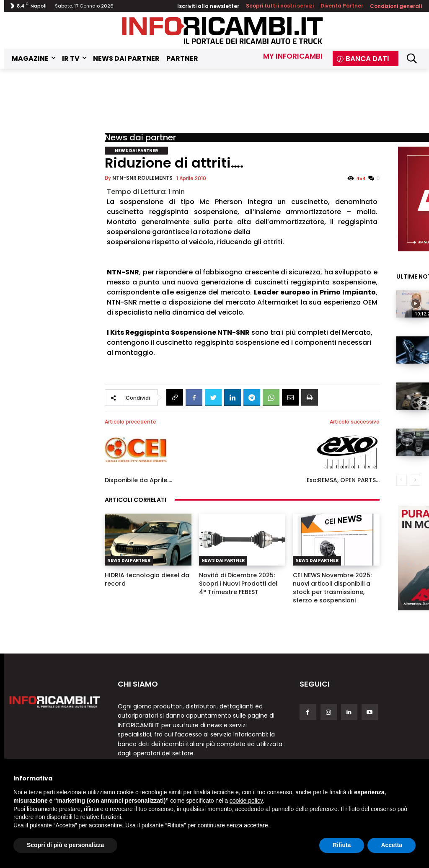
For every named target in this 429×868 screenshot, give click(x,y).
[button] (412, 58)
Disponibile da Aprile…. (138, 480)
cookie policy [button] (246, 801)
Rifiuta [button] (342, 845)
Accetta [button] (392, 845)
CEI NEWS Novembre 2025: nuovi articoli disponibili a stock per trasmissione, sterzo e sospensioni (332, 588)
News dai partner (140, 137)
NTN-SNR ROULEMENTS (142, 178)
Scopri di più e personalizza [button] (65, 845)
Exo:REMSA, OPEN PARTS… (343, 480)
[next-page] (415, 480)
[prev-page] (402, 480)
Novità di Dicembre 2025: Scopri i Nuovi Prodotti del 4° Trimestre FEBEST (238, 584)
